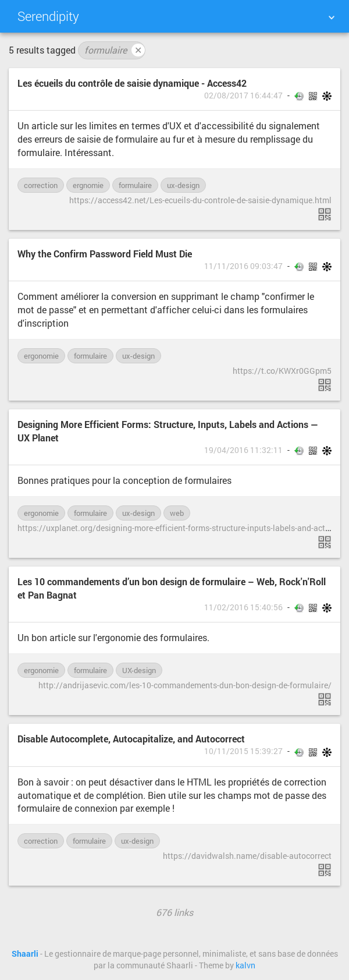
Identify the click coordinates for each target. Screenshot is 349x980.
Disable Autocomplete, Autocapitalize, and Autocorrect (131, 739)
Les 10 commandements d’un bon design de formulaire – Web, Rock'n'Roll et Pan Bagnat (172, 588)
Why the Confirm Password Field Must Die (105, 254)
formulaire (115, 50)
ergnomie (88, 185)
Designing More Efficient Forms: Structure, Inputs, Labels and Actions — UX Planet (168, 431)
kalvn (245, 965)
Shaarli (25, 954)
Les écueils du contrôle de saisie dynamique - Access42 (132, 83)
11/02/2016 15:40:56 (243, 607)
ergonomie (41, 356)
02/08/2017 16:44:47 (243, 95)
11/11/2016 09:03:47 (243, 266)
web (177, 513)
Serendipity (48, 16)
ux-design (183, 185)
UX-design (139, 670)
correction (41, 185)
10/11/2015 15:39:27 (243, 751)
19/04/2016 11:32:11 (243, 450)
